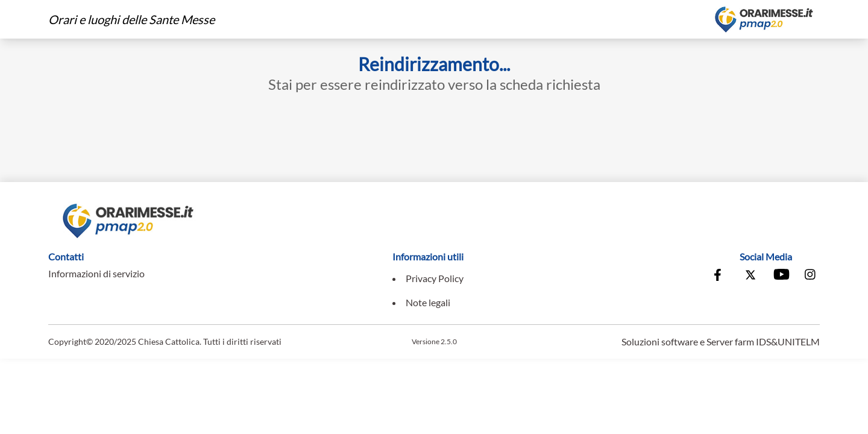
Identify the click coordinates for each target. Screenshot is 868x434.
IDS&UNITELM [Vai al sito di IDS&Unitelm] (788, 341)
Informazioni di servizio (96, 273)
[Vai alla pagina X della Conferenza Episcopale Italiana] (750, 276)
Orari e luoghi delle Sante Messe (131, 19)
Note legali (428, 302)
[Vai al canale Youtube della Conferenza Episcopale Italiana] (781, 276)
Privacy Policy (435, 278)
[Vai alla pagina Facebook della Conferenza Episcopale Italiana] (720, 276)
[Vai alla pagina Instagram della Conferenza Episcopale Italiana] (811, 276)
